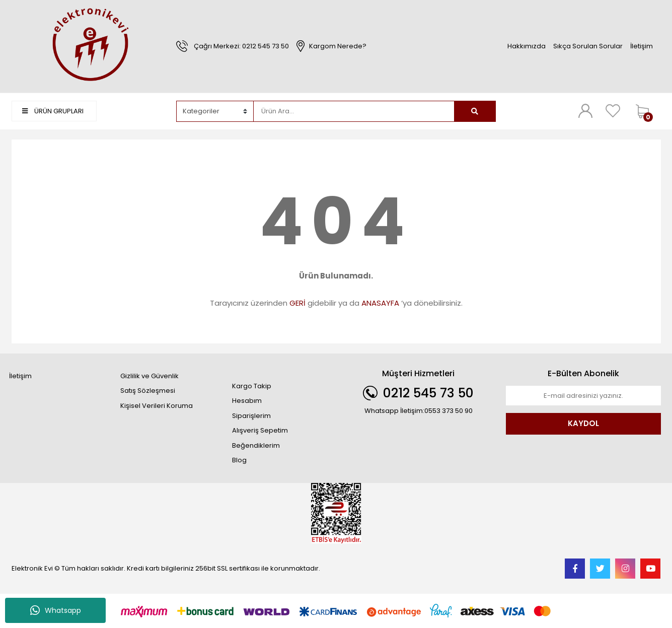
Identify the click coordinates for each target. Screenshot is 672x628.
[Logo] (89, 46)
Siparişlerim (251, 416)
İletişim (642, 46)
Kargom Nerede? (338, 46)
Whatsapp (56, 610)
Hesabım (247, 401)
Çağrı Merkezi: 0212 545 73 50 (241, 46)
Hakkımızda (527, 46)
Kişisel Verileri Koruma (157, 406)
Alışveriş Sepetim (260, 430)
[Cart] (646, 111)
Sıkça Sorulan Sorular (588, 46)
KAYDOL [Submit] (583, 423)
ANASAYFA (380, 303)
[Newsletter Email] (583, 396)
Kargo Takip (252, 386)
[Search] (354, 111)
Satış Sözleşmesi (148, 391)
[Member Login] (585, 111)
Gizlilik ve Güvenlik (150, 376)
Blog (239, 460)
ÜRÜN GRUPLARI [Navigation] (53, 111)
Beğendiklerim (256, 445)
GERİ (297, 303)
